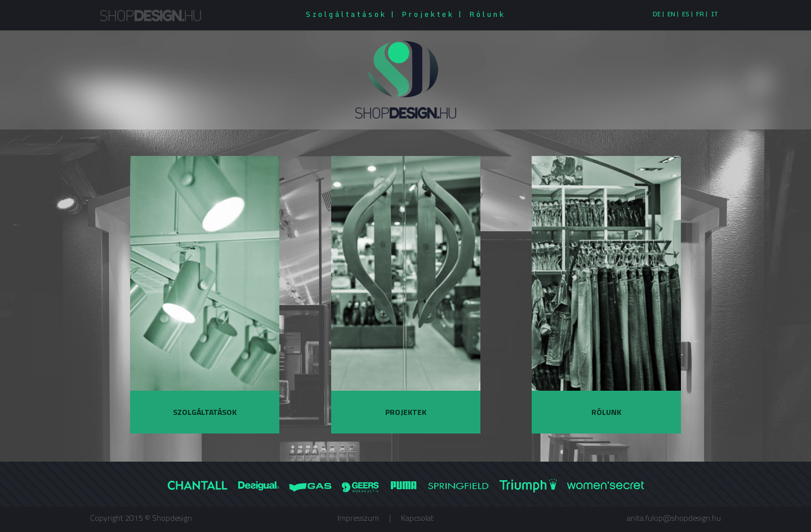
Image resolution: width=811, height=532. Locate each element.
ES (686, 14)
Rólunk (487, 14)
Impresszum (358, 518)
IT (714, 14)
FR (700, 14)
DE (657, 14)
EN (671, 14)
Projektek (428, 14)
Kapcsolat (417, 518)
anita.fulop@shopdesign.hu (674, 518)
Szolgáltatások (346, 14)
